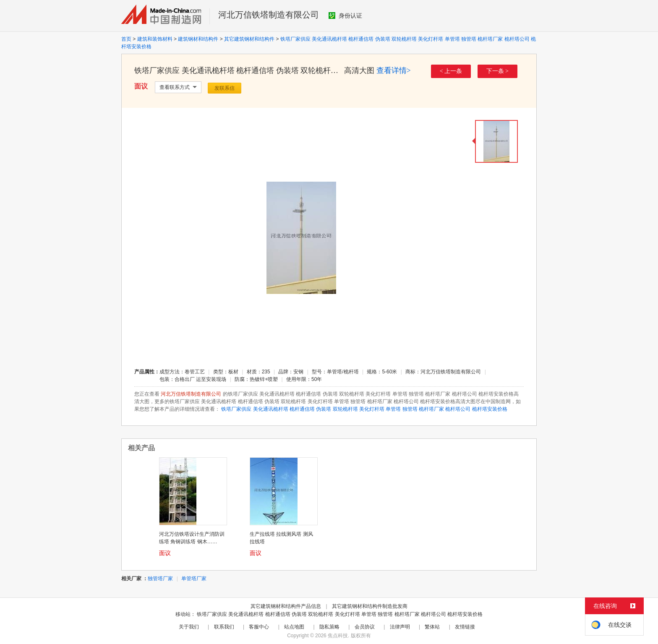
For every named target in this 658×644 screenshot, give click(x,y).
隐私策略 (329, 627)
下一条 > (497, 71)
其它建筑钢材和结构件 (249, 39)
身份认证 (345, 16)
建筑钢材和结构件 (198, 39)
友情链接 (465, 627)
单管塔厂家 (194, 579)
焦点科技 (338, 636)
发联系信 (225, 88)
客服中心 (259, 627)
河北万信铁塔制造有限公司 (269, 15)
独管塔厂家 (160, 579)
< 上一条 (451, 71)
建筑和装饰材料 (155, 39)
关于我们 (189, 627)
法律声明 (400, 627)
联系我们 (224, 627)
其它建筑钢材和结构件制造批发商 (370, 606)
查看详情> (394, 70)
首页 (126, 39)
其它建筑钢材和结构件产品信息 (286, 606)
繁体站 (432, 627)
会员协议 (365, 627)
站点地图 (294, 627)
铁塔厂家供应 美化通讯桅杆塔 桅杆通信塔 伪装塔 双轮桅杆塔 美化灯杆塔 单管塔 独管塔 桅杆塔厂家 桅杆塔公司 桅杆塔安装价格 (364, 409)
